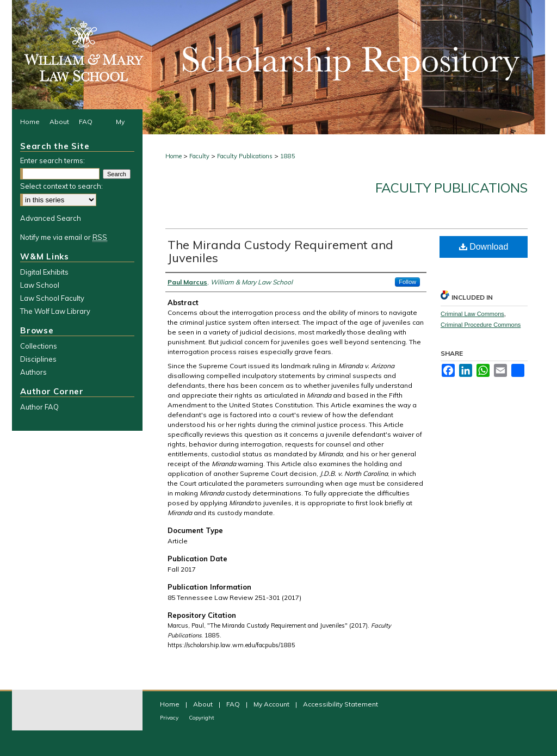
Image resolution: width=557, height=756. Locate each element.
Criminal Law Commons (472, 314)
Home (174, 156)
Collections (39, 346)
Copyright (202, 718)
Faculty (199, 156)
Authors (33, 372)
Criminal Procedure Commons (481, 325)
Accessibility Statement (341, 704)
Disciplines (38, 359)
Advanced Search (51, 218)
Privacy (170, 718)
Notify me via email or (64, 237)
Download (484, 247)
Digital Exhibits (44, 272)
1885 (288, 156)
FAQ (234, 704)
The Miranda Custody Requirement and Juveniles (280, 251)
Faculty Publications (245, 156)
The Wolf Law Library (55, 311)
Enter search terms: (52, 160)
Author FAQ (39, 407)
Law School (40, 285)
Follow (407, 282)
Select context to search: (61, 186)
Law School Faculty (52, 298)
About (204, 704)
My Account (272, 704)
